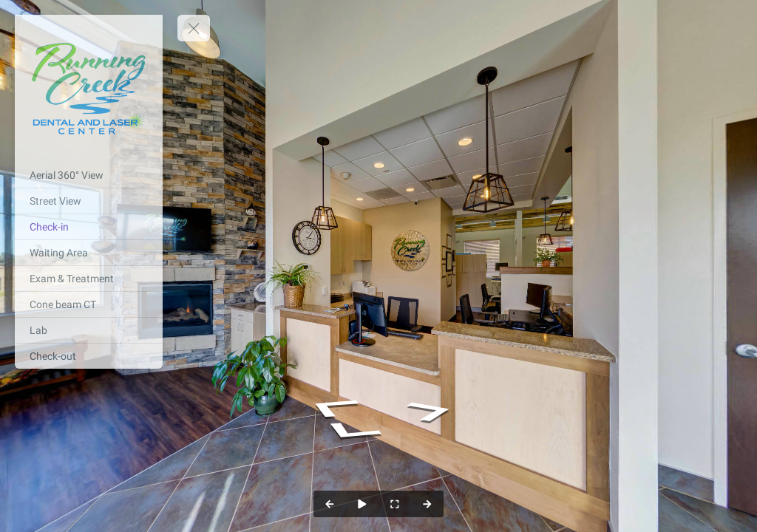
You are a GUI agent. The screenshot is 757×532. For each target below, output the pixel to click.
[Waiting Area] (89, 253)
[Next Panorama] (427, 504)
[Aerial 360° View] (89, 175)
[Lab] (89, 330)
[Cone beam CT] (89, 304)
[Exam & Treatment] (89, 279)
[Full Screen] (395, 504)
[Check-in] (89, 227)
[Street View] (89, 201)
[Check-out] (89, 356)
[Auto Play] (362, 504)
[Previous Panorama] (330, 504)
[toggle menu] (194, 28)
